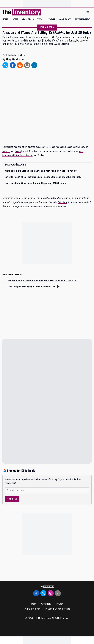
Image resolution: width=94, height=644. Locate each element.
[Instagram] (51, 593)
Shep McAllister (15, 59)
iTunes (18, 151)
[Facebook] (36, 593)
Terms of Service (32, 609)
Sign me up (12, 499)
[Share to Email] (27, 65)
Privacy (60, 604)
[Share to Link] (34, 65)
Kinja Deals (47, 27)
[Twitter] (43, 593)
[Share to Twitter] (5, 65)
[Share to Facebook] (13, 65)
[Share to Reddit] (20, 65)
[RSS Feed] (58, 593)
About (33, 604)
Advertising (46, 604)
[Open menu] (88, 12)
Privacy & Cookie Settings (58, 609)
